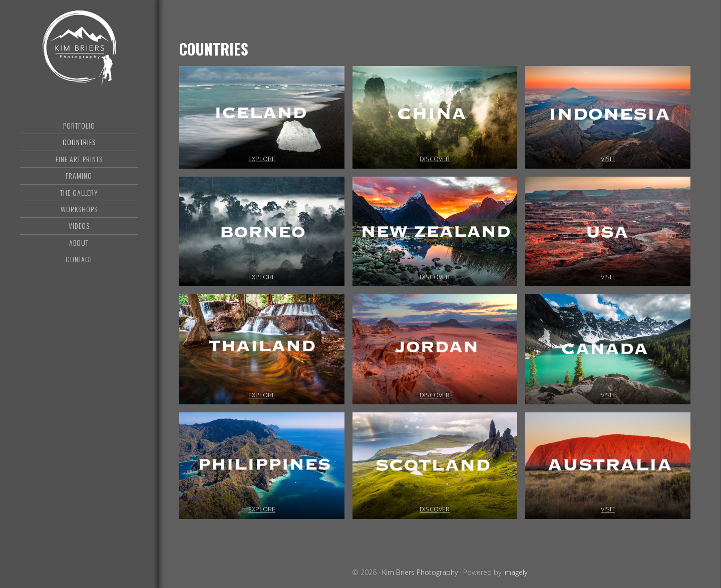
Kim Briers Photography (79, 48)
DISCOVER (435, 159)
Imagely (515, 572)
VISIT (608, 159)
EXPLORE (262, 159)
